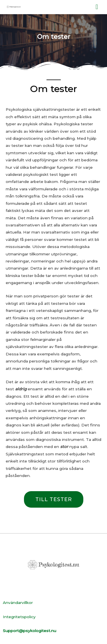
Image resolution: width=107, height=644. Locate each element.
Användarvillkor (18, 603)
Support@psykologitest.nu (30, 631)
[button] (54, 499)
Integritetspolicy (19, 617)
